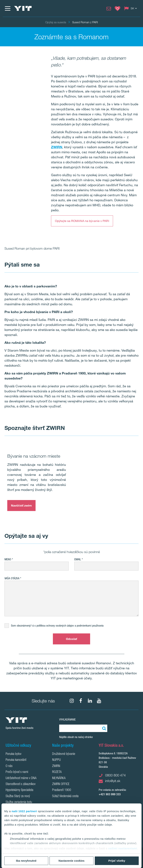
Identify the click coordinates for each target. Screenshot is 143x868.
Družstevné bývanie (64, 754)
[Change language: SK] (131, 8)
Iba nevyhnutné (26, 861)
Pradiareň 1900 (62, 790)
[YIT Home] (23, 8)
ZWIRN (56, 766)
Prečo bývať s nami (17, 772)
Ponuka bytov (13, 754)
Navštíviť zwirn (21, 505)
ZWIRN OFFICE (61, 784)
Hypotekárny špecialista (19, 790)
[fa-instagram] (72, 701)
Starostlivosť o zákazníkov (21, 784)
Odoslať (72, 639)
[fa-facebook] (81, 701)
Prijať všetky (117, 861)
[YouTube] (99, 701)
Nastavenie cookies (71, 861)
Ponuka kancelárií (16, 760)
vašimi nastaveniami (123, 848)
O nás (9, 766)
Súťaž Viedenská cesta (65, 796)
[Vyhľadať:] (104, 728)
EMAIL (78, 559)
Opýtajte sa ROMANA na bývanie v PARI (82, 221)
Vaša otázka (12, 578)
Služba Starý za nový (18, 796)
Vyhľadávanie (67, 719)
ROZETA (57, 772)
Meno (8, 559)
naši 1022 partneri (24, 811)
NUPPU (56, 760)
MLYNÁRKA (59, 778)
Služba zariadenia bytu (19, 802)
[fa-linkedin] (90, 701)
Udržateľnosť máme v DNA (21, 778)
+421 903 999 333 (110, 794)
